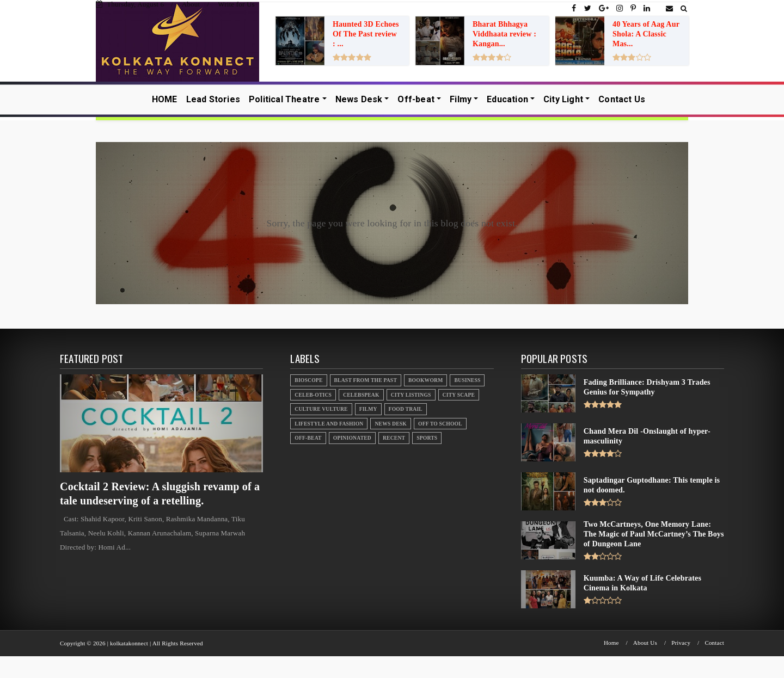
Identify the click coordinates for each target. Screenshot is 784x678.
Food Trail (406, 409)
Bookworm (425, 380)
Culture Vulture (321, 409)
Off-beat (416, 99)
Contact (714, 643)
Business (467, 380)
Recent (394, 438)
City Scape (459, 395)
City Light (563, 99)
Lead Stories (213, 99)
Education (507, 99)
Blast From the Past (366, 380)
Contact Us (622, 99)
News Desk (359, 99)
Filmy (461, 99)
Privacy (681, 643)
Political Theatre (284, 99)
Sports (427, 438)
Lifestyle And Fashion (329, 424)
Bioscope (308, 380)
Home (611, 643)
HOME (165, 99)
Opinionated (352, 438)
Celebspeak (361, 395)
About (191, 4)
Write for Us (236, 4)
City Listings (411, 395)
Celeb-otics (313, 395)
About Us (645, 643)
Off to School (440, 424)
